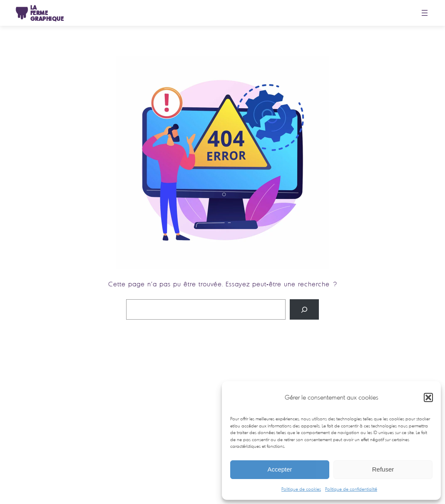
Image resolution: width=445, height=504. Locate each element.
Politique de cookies (301, 489)
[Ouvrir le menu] (425, 13)
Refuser (383, 469)
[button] (428, 397)
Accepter (280, 469)
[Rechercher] (304, 309)
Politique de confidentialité (351, 489)
